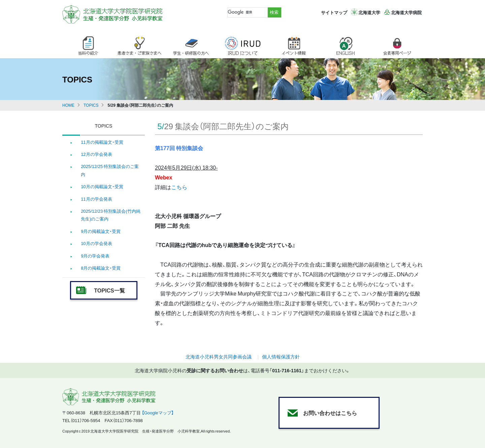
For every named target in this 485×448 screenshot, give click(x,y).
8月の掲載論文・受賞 (101, 268)
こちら (179, 187)
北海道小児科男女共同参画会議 (219, 356)
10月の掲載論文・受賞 (102, 186)
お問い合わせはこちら (330, 413)
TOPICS (91, 105)
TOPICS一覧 (109, 290)
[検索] (247, 13)
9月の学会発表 (95, 256)
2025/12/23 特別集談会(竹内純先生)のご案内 (110, 215)
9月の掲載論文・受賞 (101, 231)
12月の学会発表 (96, 154)
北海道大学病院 (406, 12)
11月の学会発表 (96, 199)
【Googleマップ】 (158, 412)
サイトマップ (334, 12)
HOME (68, 105)
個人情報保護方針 (281, 356)
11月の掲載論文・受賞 (102, 142)
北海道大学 (369, 12)
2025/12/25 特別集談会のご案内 (110, 170)
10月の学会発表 (96, 243)
